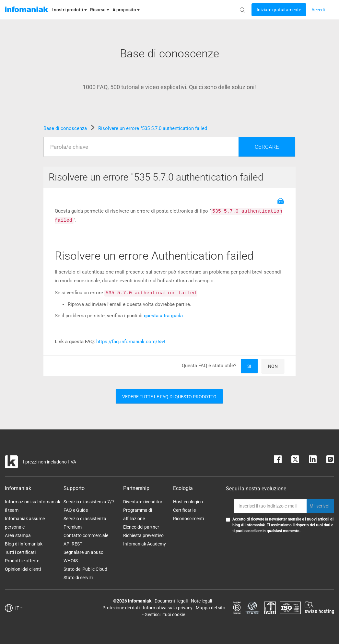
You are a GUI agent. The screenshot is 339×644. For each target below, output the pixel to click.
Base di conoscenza (66, 128)
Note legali (201, 601)
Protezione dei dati (121, 608)
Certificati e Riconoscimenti (188, 514)
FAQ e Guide (76, 510)
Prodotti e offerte (22, 561)
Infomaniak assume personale (25, 523)
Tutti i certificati (20, 552)
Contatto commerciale (86, 535)
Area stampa (18, 535)
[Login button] (279, 10)
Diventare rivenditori (143, 502)
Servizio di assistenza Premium (85, 523)
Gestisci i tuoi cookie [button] (165, 615)
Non (273, 366)
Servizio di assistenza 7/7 (89, 502)
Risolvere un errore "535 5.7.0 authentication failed (153, 128)
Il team (12, 510)
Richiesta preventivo (143, 535)
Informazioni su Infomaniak (33, 502)
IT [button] (19, 608)
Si (249, 366)
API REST (73, 544)
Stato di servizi (78, 578)
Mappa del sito (210, 608)
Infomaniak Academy (145, 544)
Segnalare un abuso (83, 552)
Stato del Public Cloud (85, 569)
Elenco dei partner (141, 527)
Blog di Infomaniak (24, 544)
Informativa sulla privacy (168, 608)
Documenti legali (171, 601)
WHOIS (71, 561)
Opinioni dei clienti (23, 569)
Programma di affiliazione (138, 514)
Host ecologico (188, 502)
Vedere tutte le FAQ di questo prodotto (169, 397)
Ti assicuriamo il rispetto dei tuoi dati (298, 525)
